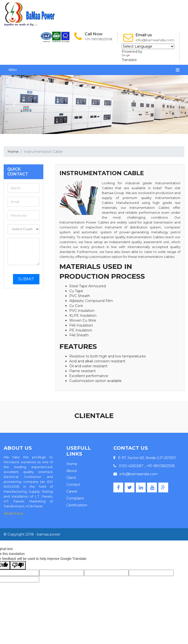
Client (71, 478)
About (72, 471)
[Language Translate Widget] (148, 46)
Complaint (75, 498)
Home (13, 152)
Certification (77, 505)
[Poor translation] (18, 565)
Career (72, 491)
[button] (14, 105)
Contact (73, 485)
